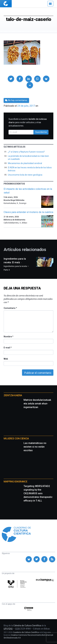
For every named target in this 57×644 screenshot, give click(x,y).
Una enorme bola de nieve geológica (25, 175)
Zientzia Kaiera (13, 395)
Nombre (8, 337)
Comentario (10, 308)
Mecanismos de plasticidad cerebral (25, 163)
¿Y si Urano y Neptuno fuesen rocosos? (26, 152)
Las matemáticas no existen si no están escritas (35, 447)
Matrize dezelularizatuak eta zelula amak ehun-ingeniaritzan (37, 404)
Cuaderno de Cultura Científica (26, 632)
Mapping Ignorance (15, 482)
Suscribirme (41, 132)
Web (6, 359)
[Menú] (50, 4)
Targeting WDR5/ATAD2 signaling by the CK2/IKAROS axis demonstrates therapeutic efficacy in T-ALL (38, 493)
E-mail (8, 348)
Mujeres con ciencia (16, 439)
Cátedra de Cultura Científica (27, 626)
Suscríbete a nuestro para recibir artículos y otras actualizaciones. (28, 122)
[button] (11, 79)
